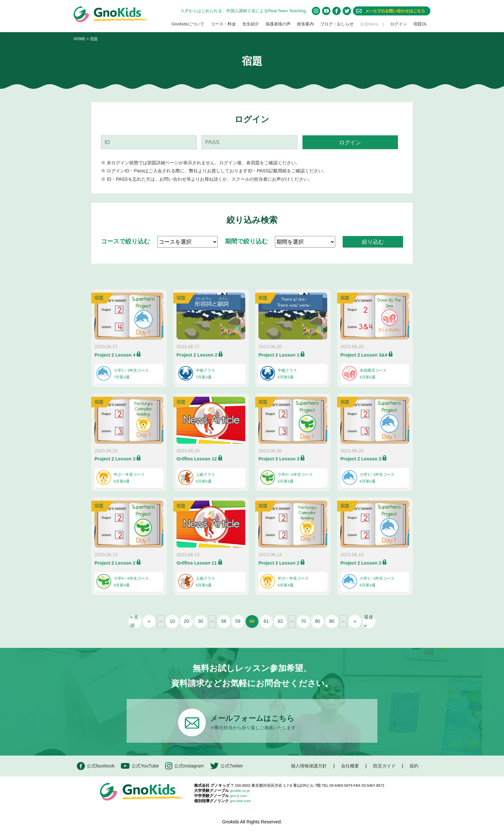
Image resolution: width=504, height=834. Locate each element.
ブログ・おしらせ (337, 24)
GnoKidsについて (188, 24)
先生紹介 (251, 24)
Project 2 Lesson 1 (279, 355)
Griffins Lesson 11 (197, 563)
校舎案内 (305, 24)
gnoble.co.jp (240, 791)
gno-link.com (240, 801)
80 (318, 621)
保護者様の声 (278, 24)
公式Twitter (227, 766)
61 (266, 621)
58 (224, 621)
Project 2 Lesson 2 (197, 355)
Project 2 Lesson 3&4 (364, 355)
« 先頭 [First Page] (134, 621)
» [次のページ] (355, 621)
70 (303, 621)
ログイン (399, 24)
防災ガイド (384, 766)
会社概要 (350, 766)
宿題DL (420, 24)
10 (172, 621)
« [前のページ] (149, 621)
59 (238, 621)
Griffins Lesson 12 (197, 459)
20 (186, 621)
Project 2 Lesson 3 (115, 459)
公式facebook (96, 766)
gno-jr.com (239, 796)
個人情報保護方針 (309, 766)
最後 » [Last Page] (369, 621)
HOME (80, 39)
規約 (414, 766)
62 (280, 621)
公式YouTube (140, 766)
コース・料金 (223, 24)
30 (201, 621)
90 (332, 621)
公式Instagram (184, 766)
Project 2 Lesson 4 (115, 355)
